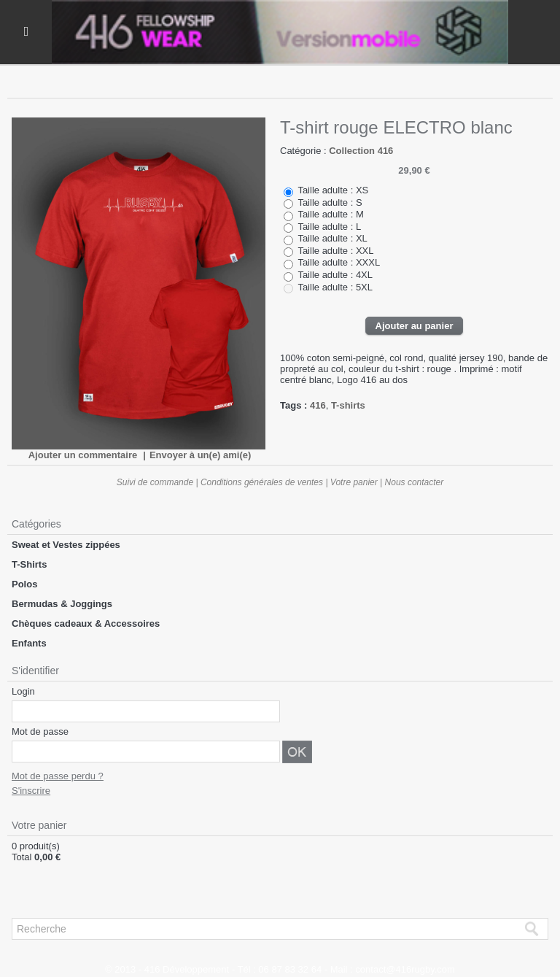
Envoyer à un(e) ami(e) (200, 455)
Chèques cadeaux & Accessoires (86, 623)
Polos (24, 584)
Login (23, 691)
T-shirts (348, 405)
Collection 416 (361, 151)
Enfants (29, 643)
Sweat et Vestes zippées (66, 545)
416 (318, 405)
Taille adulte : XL (332, 238)
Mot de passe (40, 731)
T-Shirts (29, 564)
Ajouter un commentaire (83, 455)
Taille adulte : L (329, 227)
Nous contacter (415, 482)
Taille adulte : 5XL (335, 287)
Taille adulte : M (330, 214)
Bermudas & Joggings (62, 604)
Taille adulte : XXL (335, 251)
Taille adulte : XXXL (339, 262)
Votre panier (354, 482)
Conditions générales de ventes (262, 482)
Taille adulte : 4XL (335, 275)
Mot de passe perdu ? (58, 776)
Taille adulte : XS (333, 190)
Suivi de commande (155, 482)
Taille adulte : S (330, 202)
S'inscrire (31, 791)
